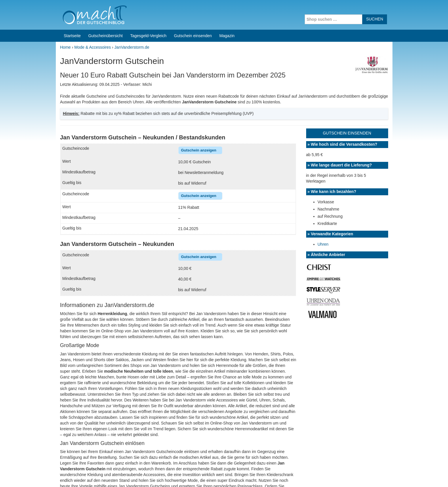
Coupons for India (181, 450)
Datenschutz (381, 475)
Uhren (323, 168)
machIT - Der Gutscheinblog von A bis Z (105, 475)
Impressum (357, 475)
